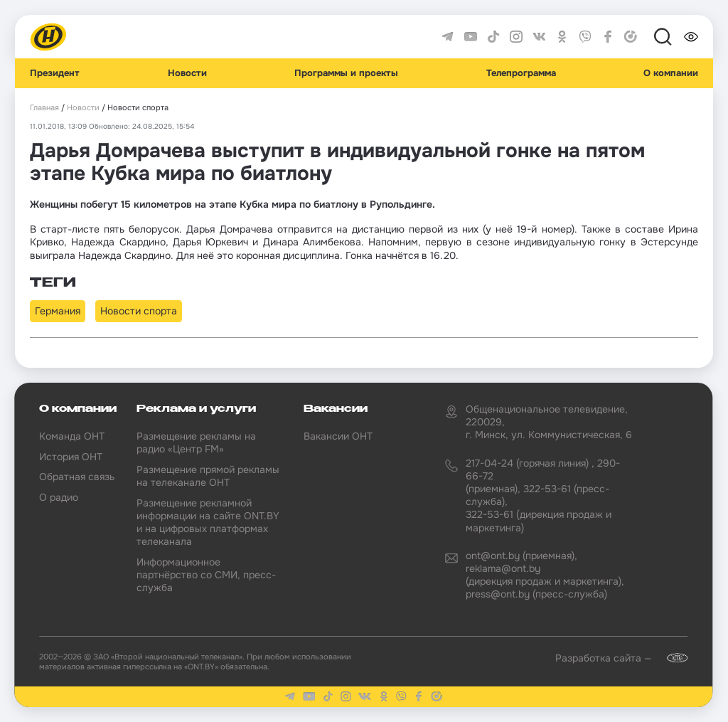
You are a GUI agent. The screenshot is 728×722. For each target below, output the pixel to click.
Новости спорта (139, 311)
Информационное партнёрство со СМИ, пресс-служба (206, 575)
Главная (44, 108)
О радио (59, 497)
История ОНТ (71, 457)
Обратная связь (77, 477)
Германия (58, 311)
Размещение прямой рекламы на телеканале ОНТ (208, 476)
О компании (671, 73)
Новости (187, 73)
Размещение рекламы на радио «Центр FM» (196, 442)
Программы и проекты (346, 73)
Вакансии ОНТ (338, 436)
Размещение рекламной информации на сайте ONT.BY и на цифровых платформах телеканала (208, 522)
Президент (55, 73)
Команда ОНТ (72, 436)
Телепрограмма (521, 73)
